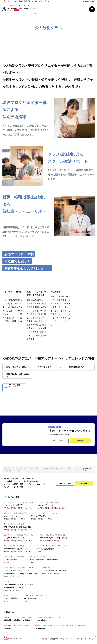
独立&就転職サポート (81, 367)
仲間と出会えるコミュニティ (18, 375)
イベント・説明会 (60, 441)
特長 (78, 470)
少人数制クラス (50, 367)
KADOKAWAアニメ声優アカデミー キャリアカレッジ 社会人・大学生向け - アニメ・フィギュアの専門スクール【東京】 (39, 470)
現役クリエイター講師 (18, 367)
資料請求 (83, 441)
